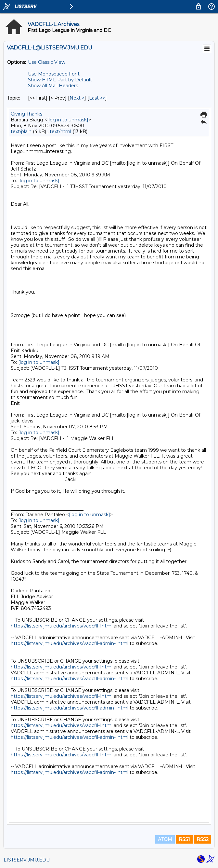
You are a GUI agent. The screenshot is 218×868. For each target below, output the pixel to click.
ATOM (165, 839)
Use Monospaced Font (54, 74)
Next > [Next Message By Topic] (77, 98)
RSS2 (203, 839)
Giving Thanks (26, 114)
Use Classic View (47, 62)
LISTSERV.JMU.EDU (27, 860)
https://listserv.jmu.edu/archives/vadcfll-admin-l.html (70, 643)
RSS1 (184, 839)
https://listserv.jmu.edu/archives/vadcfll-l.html (62, 626)
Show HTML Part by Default (60, 80)
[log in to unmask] (68, 120)
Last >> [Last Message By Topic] (97, 98)
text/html (60, 131)
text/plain (21, 131)
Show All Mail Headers (53, 86)
